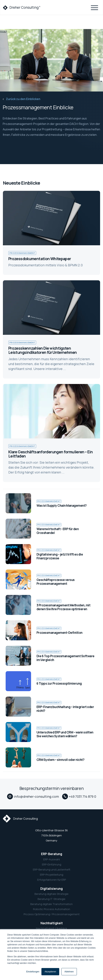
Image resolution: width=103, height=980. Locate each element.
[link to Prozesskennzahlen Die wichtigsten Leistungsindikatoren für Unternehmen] (51, 329)
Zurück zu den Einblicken (22, 99)
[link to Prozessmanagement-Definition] (51, 630)
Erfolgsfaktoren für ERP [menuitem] (52, 880)
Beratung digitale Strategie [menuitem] (51, 894)
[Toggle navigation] (94, 7)
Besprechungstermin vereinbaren (51, 788)
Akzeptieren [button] (50, 972)
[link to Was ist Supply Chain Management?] (51, 503)
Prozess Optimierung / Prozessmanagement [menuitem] (52, 914)
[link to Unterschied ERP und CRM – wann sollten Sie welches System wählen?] (51, 732)
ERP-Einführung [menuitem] (52, 865)
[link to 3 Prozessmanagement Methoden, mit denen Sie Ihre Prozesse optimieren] (51, 605)
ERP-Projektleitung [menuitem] (52, 875)
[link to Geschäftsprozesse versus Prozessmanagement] (51, 580)
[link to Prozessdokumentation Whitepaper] (51, 233)
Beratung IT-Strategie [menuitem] (51, 899)
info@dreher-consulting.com (36, 796)
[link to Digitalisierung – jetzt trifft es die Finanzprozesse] (51, 554)
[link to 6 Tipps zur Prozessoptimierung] (51, 681)
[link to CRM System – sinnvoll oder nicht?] (51, 757)
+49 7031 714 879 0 (82, 796)
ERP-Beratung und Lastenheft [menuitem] (52, 870)
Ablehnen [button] (69, 972)
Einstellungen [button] (33, 972)
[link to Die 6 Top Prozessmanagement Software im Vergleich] (51, 656)
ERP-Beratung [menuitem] (52, 854)
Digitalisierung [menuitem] (51, 889)
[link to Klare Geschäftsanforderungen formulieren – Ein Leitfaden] (51, 433)
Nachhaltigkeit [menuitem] (52, 923)
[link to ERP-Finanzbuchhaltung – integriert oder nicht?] (51, 707)
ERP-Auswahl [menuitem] (51, 859)
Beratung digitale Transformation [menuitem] (51, 904)
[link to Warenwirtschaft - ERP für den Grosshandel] (51, 529)
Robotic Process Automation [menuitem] (52, 909)
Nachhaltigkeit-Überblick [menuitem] (51, 928)
